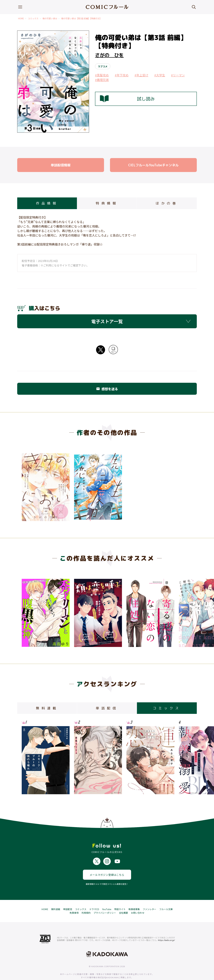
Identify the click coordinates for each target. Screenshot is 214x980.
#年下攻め (122, 75)
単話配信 (68, 900)
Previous (27, 612)
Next (187, 612)
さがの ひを (109, 55)
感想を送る (107, 389)
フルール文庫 (166, 900)
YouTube (107, 900)
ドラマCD (94, 900)
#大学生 (160, 75)
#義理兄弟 (102, 80)
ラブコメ (103, 66)
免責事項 (74, 903)
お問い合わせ (138, 903)
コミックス (33, 18)
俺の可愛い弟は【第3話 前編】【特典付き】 (81, 18)
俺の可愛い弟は (50, 18)
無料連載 (56, 900)
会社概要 (123, 903)
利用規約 (86, 903)
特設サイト (120, 900)
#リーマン (178, 75)
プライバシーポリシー (105, 903)
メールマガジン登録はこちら (107, 865)
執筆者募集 (134, 900)
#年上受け (141, 75)
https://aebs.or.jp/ (166, 931)
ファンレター (150, 900)
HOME (21, 18)
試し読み (127, 99)
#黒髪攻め (102, 75)
